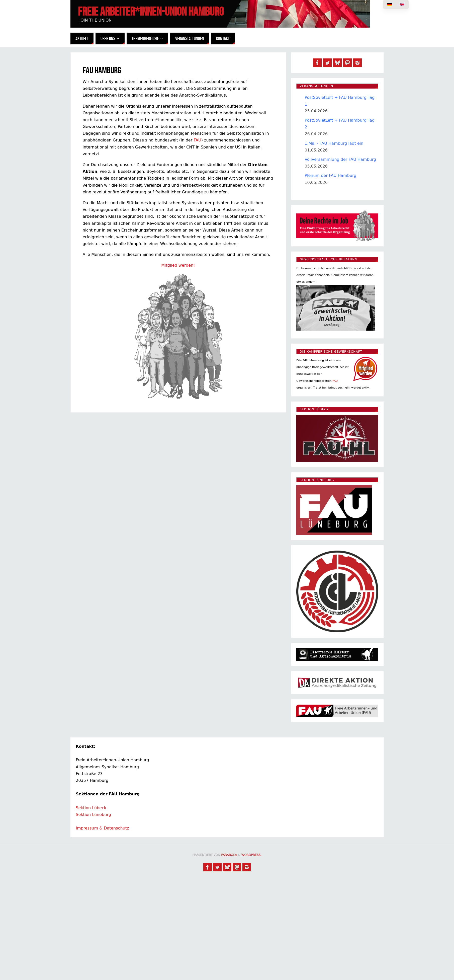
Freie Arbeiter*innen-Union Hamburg (151, 12)
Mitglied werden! (178, 265)
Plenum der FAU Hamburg (330, 175)
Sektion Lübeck (91, 808)
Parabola (229, 855)
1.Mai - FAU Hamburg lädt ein (334, 143)
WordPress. (252, 855)
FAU (197, 140)
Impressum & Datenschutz (102, 828)
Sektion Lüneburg (93, 815)
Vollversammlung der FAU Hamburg (340, 159)
